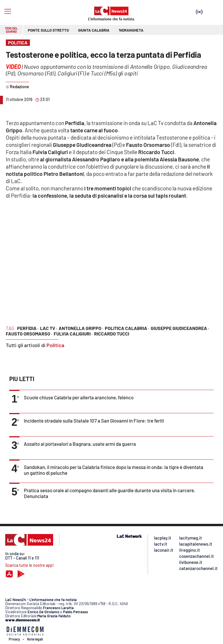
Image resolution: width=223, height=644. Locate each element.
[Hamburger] (8, 11)
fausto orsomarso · (29, 334)
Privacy (14, 639)
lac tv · (49, 328)
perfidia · (28, 328)
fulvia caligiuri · (73, 334)
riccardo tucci (112, 334)
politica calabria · (127, 328)
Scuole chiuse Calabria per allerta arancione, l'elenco (79, 397)
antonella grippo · (81, 328)
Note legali (35, 639)
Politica (55, 345)
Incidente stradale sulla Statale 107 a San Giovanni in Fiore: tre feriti (94, 421)
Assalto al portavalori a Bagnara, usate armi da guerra (80, 444)
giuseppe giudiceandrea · (180, 328)
